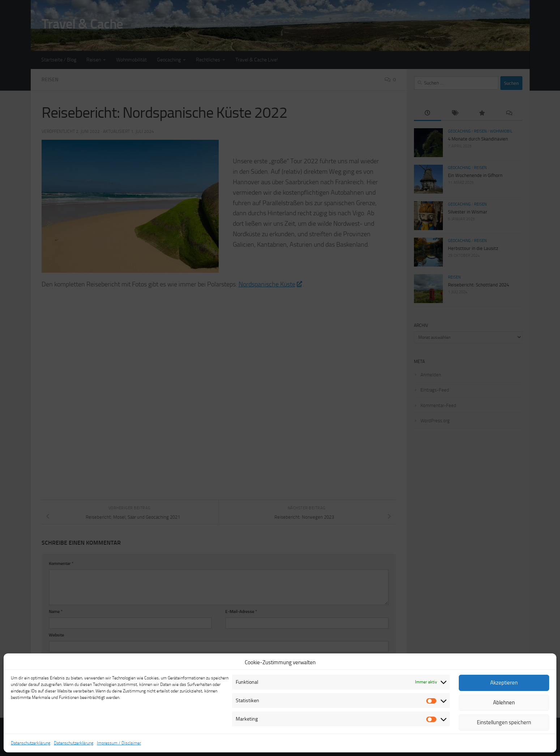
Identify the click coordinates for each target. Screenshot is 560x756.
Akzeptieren (504, 683)
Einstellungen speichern (504, 722)
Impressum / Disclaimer (119, 743)
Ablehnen (504, 703)
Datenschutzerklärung (31, 743)
